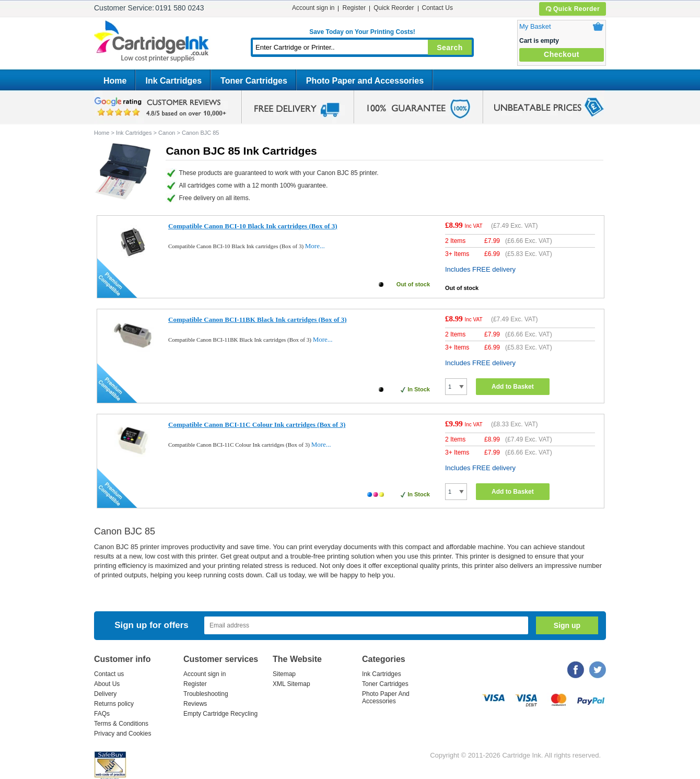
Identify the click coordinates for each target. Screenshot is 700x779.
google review (162, 107)
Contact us (109, 674)
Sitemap (284, 674)
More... (315, 246)
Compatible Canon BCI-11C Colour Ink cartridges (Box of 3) (257, 425)
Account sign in (313, 8)
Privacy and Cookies (122, 734)
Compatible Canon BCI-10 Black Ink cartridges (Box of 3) (253, 226)
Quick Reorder (572, 9)
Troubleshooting (206, 694)
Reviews (195, 704)
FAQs (102, 714)
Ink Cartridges (173, 81)
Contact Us (437, 8)
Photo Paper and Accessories (365, 81)
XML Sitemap (291, 684)
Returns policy (114, 704)
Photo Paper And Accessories (386, 697)
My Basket (535, 26)
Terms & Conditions (121, 724)
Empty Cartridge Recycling (220, 714)
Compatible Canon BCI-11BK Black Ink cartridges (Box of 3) (258, 319)
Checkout (562, 54)
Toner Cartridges (254, 81)
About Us (107, 684)
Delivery (105, 694)
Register (354, 8)
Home (115, 81)
